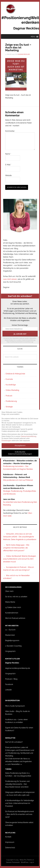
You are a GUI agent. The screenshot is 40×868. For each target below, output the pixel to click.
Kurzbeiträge (11, 385)
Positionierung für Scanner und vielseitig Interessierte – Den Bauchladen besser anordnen (17, 784)
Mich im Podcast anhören (15, 618)
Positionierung (11, 401)
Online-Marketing (12, 390)
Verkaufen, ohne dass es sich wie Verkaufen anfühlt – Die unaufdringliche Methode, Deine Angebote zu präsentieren (20, 537)
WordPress (25, 862)
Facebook (9, 684)
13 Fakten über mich (13, 607)
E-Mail (8, 165)
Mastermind (10, 635)
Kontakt (8, 837)
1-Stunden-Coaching (13, 646)
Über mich (9, 591)
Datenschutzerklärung (29, 436)
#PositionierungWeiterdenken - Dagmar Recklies (20, 9)
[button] (33, 37)
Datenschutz (10, 848)
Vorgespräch (10, 651)
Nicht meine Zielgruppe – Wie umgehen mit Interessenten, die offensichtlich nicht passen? (16, 548)
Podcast (9, 396)
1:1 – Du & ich (10, 630)
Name (8, 154)
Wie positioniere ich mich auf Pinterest (18, 480)
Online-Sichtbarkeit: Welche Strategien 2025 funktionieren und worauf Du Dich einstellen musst (20, 559)
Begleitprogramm (12, 640)
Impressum (10, 842)
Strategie (9, 407)
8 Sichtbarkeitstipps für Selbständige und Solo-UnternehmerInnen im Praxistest (20, 803)
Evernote (9, 379)
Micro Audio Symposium (15, 706)
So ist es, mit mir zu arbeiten (16, 597)
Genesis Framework (13, 862)
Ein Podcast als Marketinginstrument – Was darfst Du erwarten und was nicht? (20, 814)
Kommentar (10, 131)
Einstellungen (6, 441)
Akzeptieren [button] (20, 446)
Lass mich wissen (10, 279)
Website (8, 175)
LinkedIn (8, 690)
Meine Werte (10, 602)
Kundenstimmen (12, 613)
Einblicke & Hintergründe (15, 374)
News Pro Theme (26, 860)
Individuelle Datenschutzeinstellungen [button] (20, 453)
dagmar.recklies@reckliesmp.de (18, 668)
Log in (32, 862)
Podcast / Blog (11, 679)
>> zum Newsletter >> (14, 764)
